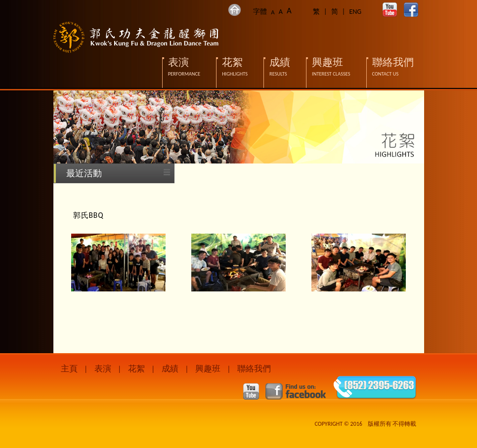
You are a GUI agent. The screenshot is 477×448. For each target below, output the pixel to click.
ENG (355, 12)
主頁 (69, 369)
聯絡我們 (254, 369)
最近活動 (84, 173)
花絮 (136, 369)
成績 (170, 369)
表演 (103, 369)
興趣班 (208, 369)
